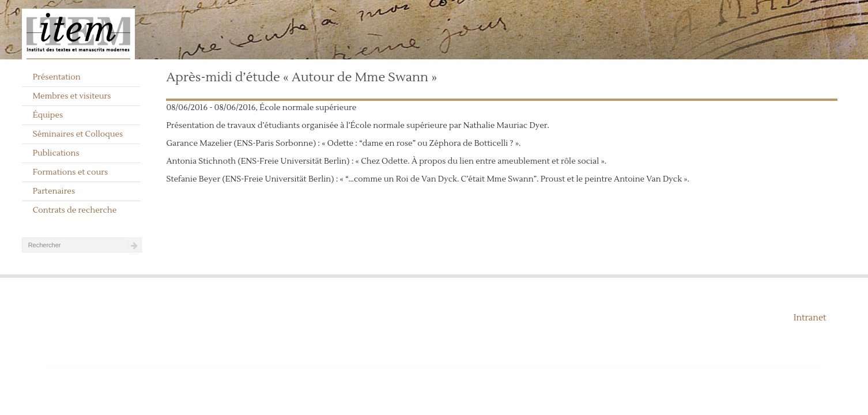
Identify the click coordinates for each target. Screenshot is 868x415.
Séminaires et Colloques (78, 134)
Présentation (57, 77)
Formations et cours (70, 172)
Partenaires (54, 191)
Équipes (48, 115)
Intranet (810, 318)
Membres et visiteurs (72, 96)
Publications (56, 153)
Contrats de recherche (75, 210)
